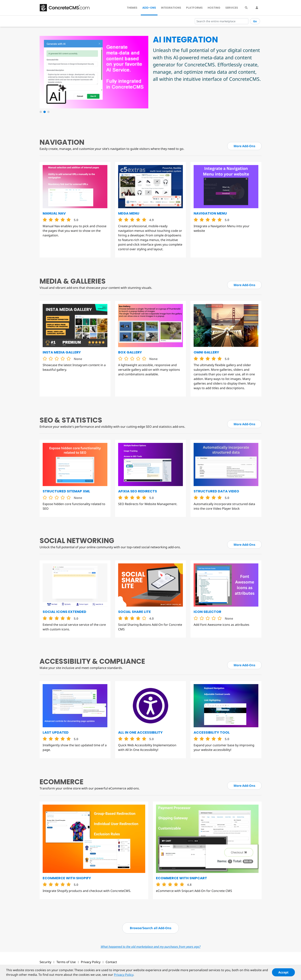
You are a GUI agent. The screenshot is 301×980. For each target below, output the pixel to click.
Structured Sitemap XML (66, 491)
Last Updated (56, 732)
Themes (132, 8)
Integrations (171, 8)
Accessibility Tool (212, 732)
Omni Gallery (206, 352)
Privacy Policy (91, 962)
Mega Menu (129, 213)
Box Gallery (130, 352)
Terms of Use (66, 962)
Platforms (194, 8)
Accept (283, 972)
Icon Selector (207, 612)
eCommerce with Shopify (67, 878)
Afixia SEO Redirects (138, 491)
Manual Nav (54, 213)
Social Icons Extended (64, 612)
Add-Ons (149, 8)
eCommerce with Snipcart (182, 878)
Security (45, 962)
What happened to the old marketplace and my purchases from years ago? (151, 947)
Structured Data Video (216, 491)
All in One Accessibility (140, 732)
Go (255, 21)
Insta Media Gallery (62, 352)
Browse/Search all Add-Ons (151, 928)
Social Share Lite (134, 612)
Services (232, 8)
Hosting (214, 8)
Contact (111, 962)
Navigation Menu (210, 213)
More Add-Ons (244, 146)
